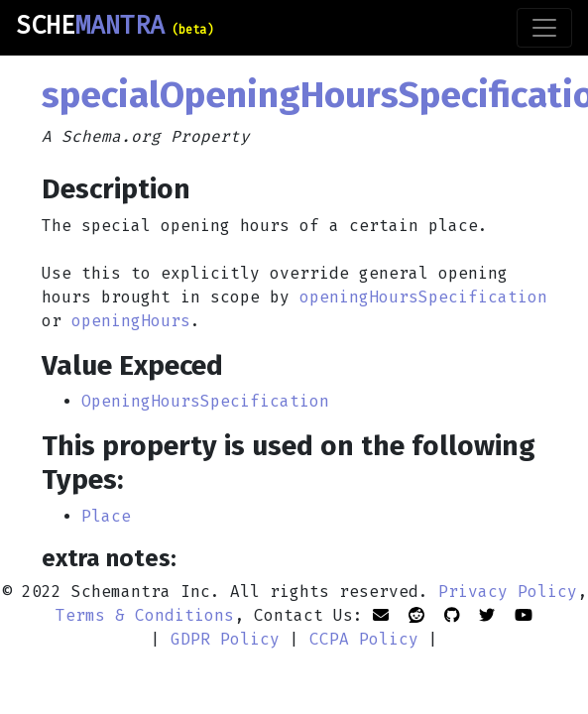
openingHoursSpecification (423, 297)
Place (106, 516)
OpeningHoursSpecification (205, 401)
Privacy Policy (508, 592)
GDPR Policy (225, 639)
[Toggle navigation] (544, 28)
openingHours (131, 321)
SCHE (115, 26)
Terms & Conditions (145, 615)
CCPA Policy (364, 639)
